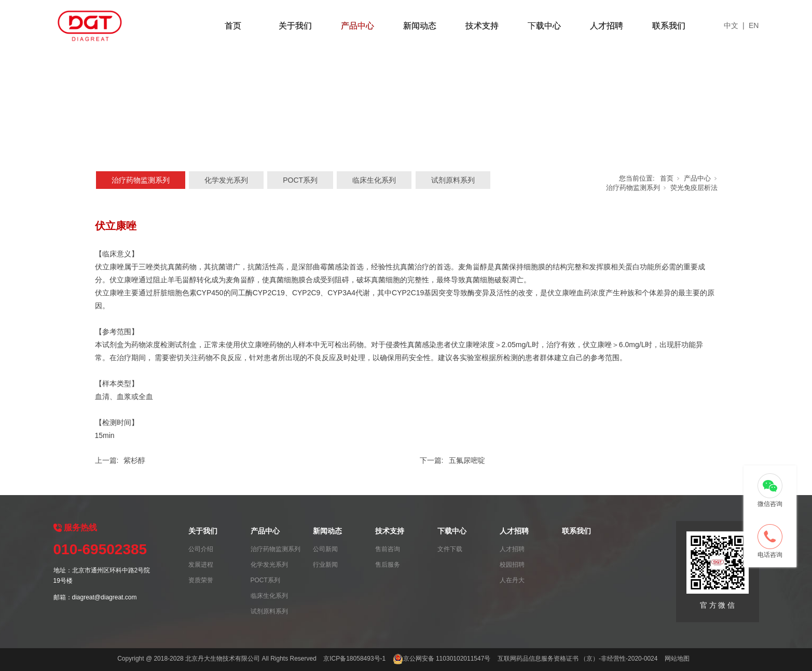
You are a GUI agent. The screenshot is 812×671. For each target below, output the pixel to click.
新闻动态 (420, 26)
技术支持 (482, 26)
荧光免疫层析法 (694, 188)
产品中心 (357, 26)
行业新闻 (325, 565)
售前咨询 (388, 549)
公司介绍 (201, 549)
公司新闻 (325, 549)
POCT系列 (300, 180)
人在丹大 (512, 580)
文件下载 (450, 549)
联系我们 (669, 26)
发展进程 (201, 565)
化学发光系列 (226, 180)
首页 (233, 26)
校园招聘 (512, 565)
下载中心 (544, 26)
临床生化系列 (374, 180)
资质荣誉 (201, 580)
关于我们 (295, 26)
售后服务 (388, 565)
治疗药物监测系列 (141, 180)
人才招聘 (607, 26)
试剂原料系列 (453, 180)
